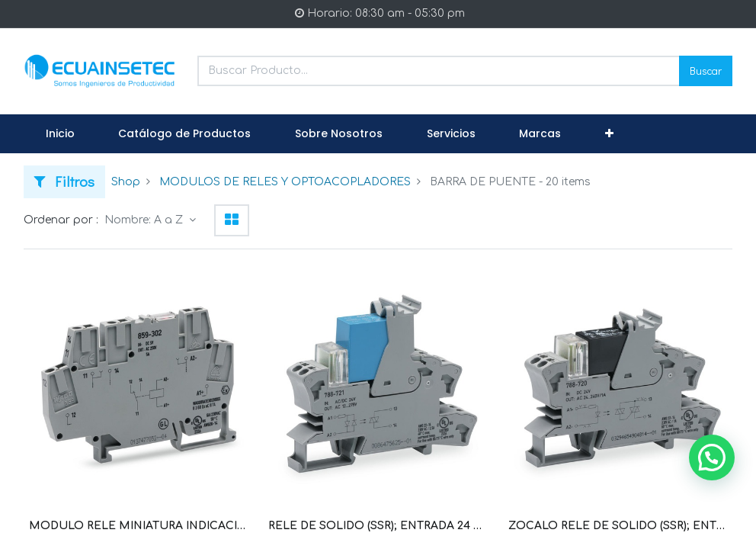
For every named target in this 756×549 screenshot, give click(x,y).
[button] (609, 134)
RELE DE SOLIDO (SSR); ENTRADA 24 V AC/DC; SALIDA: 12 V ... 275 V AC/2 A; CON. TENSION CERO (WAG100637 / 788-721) (378, 526)
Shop (126, 182)
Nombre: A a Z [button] (145, 220)
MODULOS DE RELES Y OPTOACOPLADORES (285, 182)
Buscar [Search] (706, 71)
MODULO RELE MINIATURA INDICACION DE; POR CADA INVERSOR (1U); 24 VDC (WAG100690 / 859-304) (138, 526)
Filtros (64, 181)
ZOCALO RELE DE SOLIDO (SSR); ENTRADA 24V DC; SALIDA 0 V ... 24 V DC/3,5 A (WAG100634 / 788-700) (618, 526)
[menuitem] (60, 134)
